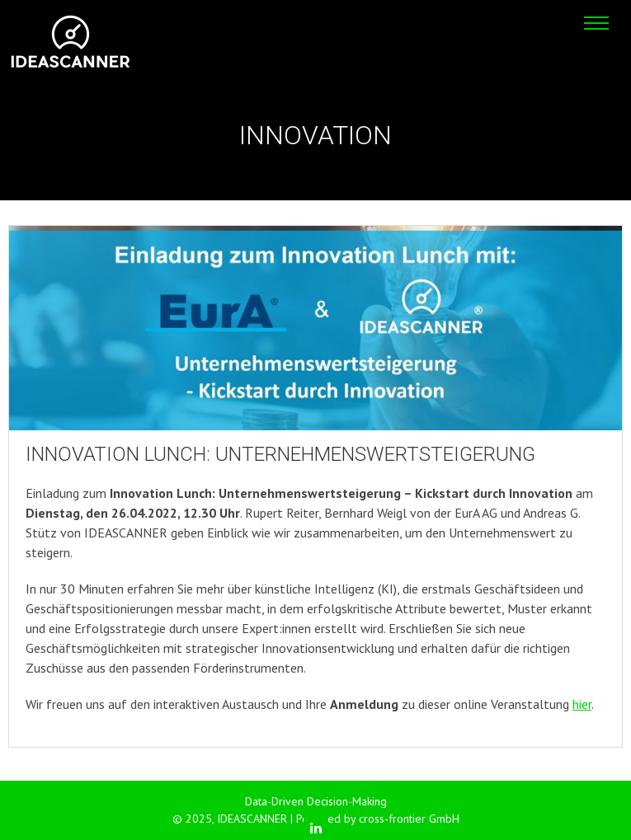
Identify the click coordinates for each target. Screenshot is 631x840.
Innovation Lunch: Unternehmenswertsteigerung (280, 454)
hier (582, 704)
